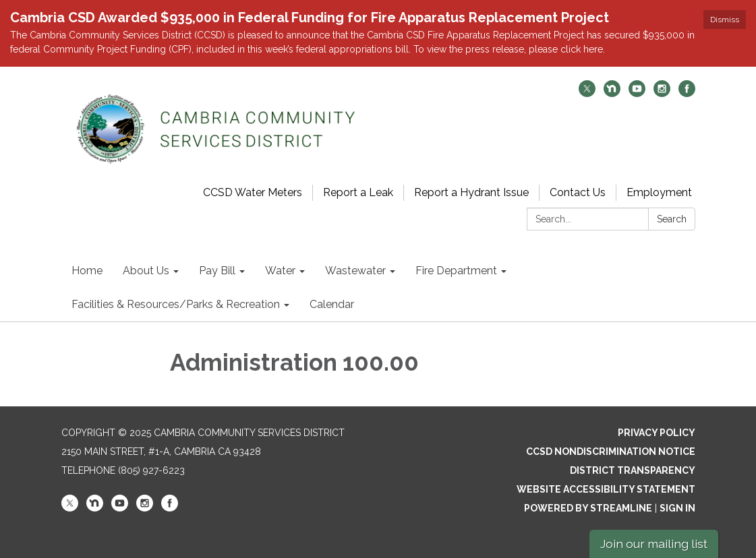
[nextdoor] (612, 93)
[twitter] (587, 93)
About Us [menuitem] (146, 271)
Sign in (677, 508)
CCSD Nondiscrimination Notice (611, 452)
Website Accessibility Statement (606, 489)
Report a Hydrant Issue (471, 192)
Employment (659, 192)
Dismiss (725, 20)
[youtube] (637, 93)
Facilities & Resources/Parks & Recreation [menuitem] (176, 304)
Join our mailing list (654, 544)
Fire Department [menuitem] (456, 271)
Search (672, 219)
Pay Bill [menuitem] (217, 271)
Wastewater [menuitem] (355, 271)
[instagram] (662, 93)
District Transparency (633, 470)
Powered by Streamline (588, 508)
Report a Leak (358, 192)
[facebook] (687, 93)
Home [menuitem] (87, 271)
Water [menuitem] (280, 271)
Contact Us (578, 192)
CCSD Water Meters (253, 192)
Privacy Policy (657, 433)
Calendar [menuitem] (332, 304)
